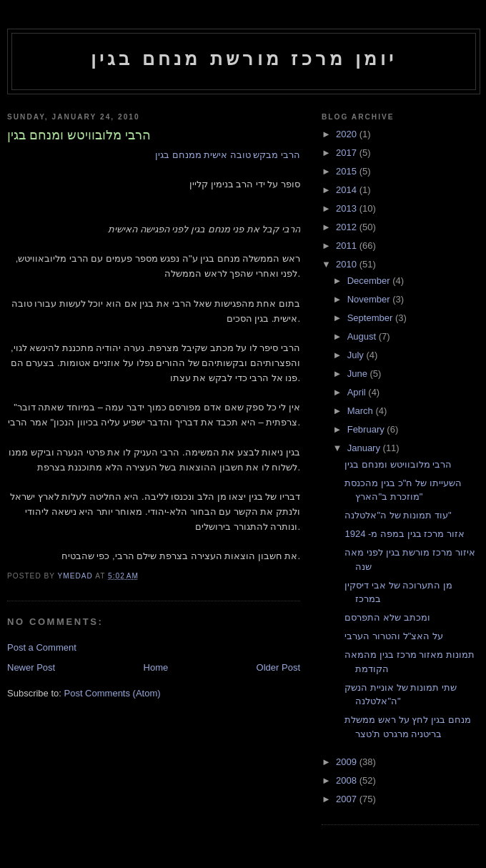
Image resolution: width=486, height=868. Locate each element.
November (370, 299)
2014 (348, 190)
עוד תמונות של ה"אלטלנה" (398, 515)
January (365, 448)
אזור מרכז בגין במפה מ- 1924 (404, 534)
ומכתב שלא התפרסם (387, 617)
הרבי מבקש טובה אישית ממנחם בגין (228, 155)
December (370, 281)
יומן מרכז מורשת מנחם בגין (244, 59)
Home (156, 667)
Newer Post (31, 667)
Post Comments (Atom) (113, 693)
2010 (348, 264)
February (367, 429)
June (359, 374)
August (363, 336)
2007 (348, 799)
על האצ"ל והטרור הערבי (393, 636)
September (371, 318)
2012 (348, 227)
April (358, 392)
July (357, 355)
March (362, 411)
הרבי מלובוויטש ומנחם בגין (398, 464)
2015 (348, 171)
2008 (348, 780)
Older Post (278, 667)
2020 (348, 134)
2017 (348, 153)
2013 (348, 208)
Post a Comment (42, 647)
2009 (348, 762)
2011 (348, 246)
